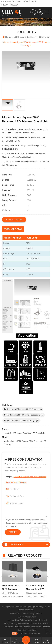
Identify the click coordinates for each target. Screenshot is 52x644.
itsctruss (18, 627)
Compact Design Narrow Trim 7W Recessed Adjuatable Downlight (35, 587)
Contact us (14, 219)
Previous (2, 577)
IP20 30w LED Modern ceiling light (23, 421)
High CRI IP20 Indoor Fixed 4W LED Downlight (24, 433)
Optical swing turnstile (32, 614)
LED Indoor (19, 37)
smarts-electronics (32, 627)
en (40, 12)
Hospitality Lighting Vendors (17, 623)
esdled (46, 623)
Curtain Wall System (27, 617)
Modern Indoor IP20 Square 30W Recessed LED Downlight (25, 443)
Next (48, 577)
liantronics (8, 627)
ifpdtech (46, 627)
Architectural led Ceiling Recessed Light (25, 415)
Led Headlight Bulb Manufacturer (22, 620)
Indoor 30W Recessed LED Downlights (24, 409)
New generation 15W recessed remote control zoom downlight (11, 587)
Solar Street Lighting (27, 630)
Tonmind (43, 620)
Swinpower (36, 623)
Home (7, 37)
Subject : (26, 479)
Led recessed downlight (38, 37)
